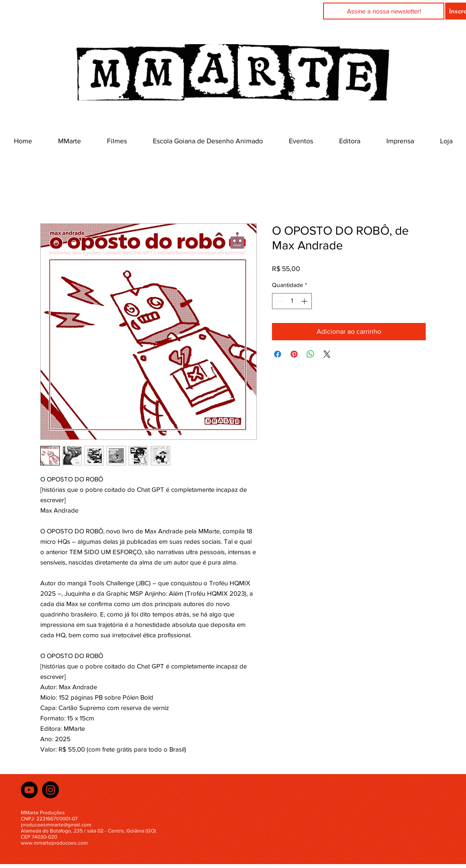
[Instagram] (50, 790)
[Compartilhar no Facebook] (278, 354)
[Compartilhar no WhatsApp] (311, 354)
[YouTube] (29, 790)
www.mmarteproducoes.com (54, 843)
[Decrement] (279, 301)
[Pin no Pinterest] (294, 354)
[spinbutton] (292, 301)
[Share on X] (327, 354)
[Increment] (305, 301)
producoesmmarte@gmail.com (56, 825)
